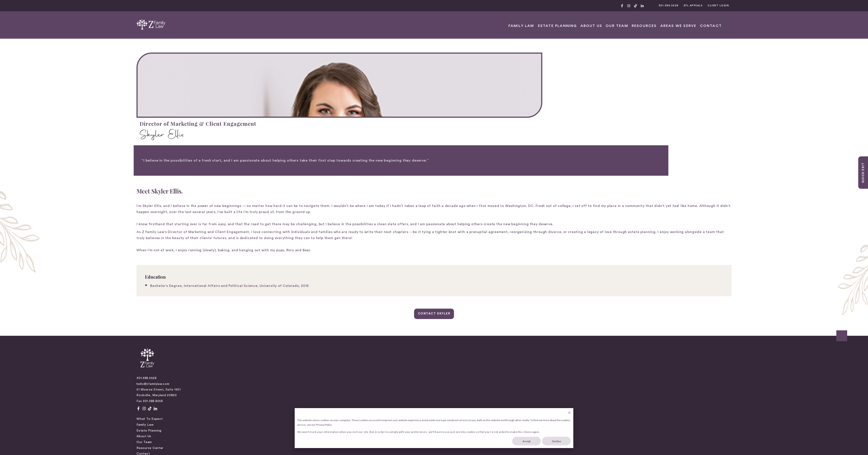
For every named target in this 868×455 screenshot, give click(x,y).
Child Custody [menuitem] (445, 282)
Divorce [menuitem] (440, 300)
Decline (556, 441)
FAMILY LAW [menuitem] (616, 21)
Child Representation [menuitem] (451, 288)
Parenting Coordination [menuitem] (453, 317)
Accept (527, 441)
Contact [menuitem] (306, 317)
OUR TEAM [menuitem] (700, 21)
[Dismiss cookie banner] (569, 413)
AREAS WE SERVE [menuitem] (754, 21)
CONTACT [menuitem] (783, 21)
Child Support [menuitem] (445, 294)
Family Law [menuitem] (308, 288)
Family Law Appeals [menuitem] (450, 311)
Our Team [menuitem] (307, 305)
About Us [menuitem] (306, 300)
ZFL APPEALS (747, 6)
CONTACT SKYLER (434, 245)
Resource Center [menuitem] (312, 311)
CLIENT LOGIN (777, 6)
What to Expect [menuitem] (312, 282)
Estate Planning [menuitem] (647, 21)
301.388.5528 (717, 6)
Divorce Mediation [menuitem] (449, 305)
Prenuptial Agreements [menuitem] (452, 323)
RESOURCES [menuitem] (724, 21)
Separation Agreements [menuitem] (453, 328)
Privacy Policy (142, 352)
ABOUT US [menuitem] (677, 21)
